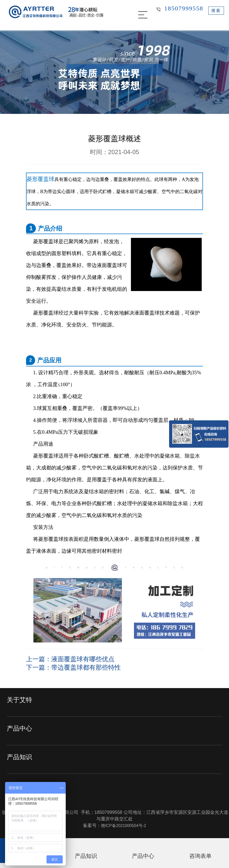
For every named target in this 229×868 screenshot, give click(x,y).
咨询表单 (200, 860)
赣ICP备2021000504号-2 (124, 825)
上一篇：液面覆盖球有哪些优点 (79, 659)
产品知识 (22, 759)
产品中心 (22, 730)
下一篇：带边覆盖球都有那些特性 (83, 667)
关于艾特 (22, 702)
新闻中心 (22, 787)
